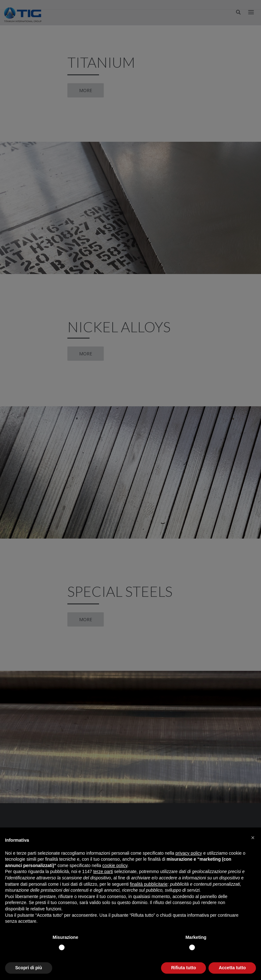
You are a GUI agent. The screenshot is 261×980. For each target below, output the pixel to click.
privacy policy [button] (189, 853)
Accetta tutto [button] (232, 968)
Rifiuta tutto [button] (184, 968)
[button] (253, 838)
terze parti (103, 871)
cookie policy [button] (115, 865)
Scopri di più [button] (29, 968)
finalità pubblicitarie (149, 884)
